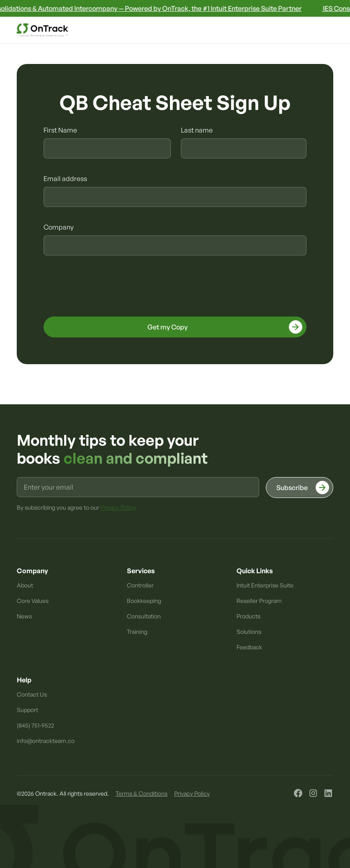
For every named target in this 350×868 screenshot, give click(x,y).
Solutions (249, 632)
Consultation (144, 616)
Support (27, 710)
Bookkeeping (144, 601)
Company (59, 227)
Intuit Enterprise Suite (265, 585)
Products (248, 616)
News (24, 616)
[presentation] (107, 287)
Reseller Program (259, 601)
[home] (42, 30)
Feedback (249, 647)
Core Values (33, 601)
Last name (197, 130)
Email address (65, 179)
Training (137, 632)
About (25, 585)
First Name (60, 130)
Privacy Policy (192, 793)
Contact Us (32, 694)
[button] (325, 30)
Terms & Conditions (142, 793)
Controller (140, 585)
